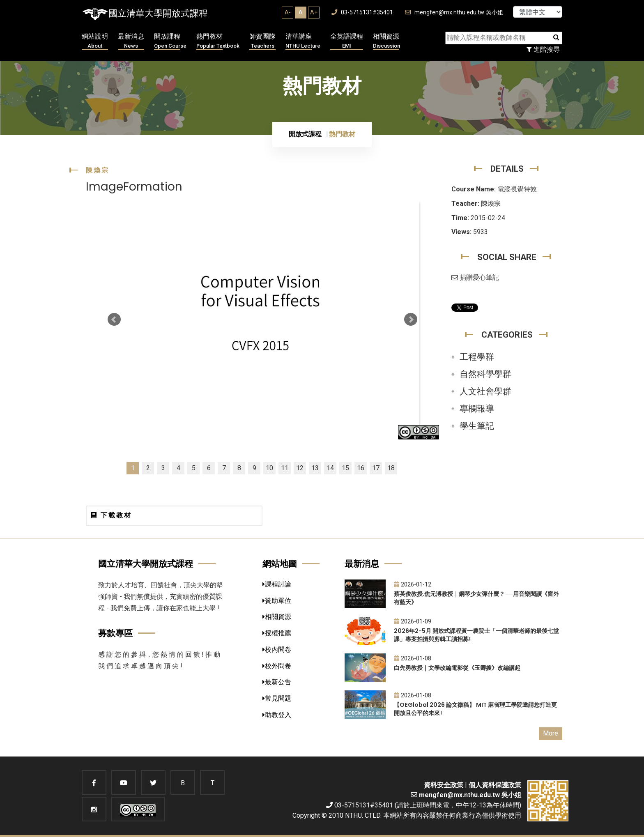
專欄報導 (477, 409)
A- (288, 12)
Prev (114, 320)
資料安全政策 (444, 785)
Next (411, 320)
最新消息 (131, 41)
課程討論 (277, 584)
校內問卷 (277, 650)
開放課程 (170, 41)
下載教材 (111, 515)
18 (391, 468)
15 (345, 468)
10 (269, 468)
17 (376, 468)
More (551, 733)
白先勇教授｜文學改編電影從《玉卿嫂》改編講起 (457, 668)
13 (315, 468)
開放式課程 (305, 134)
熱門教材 (218, 41)
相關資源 (386, 41)
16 (361, 468)
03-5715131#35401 (362, 13)
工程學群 (477, 357)
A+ (314, 12)
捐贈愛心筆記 (475, 277)
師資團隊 (262, 41)
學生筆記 (477, 426)
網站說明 (95, 41)
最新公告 (277, 682)
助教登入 (277, 715)
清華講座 (303, 41)
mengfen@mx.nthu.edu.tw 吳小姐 (454, 13)
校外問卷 (277, 666)
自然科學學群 (485, 374)
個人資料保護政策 (495, 785)
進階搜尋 (543, 49)
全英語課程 (347, 41)
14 (330, 468)
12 (300, 468)
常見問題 (277, 698)
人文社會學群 (485, 391)
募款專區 (115, 633)
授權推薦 (277, 633)
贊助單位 (277, 601)
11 (285, 468)
